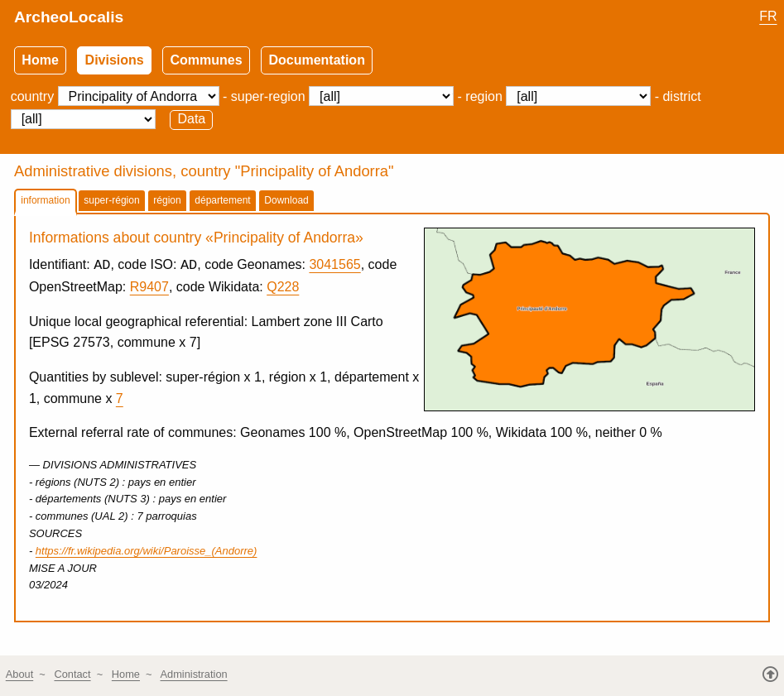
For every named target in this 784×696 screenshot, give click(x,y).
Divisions (115, 60)
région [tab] (167, 200)
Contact (72, 675)
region (483, 96)
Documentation (316, 60)
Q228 (283, 288)
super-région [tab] (111, 200)
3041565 (334, 266)
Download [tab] (286, 200)
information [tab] (45, 200)
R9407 (149, 288)
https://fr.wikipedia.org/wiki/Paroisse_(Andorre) (147, 551)
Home (40, 60)
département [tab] (222, 200)
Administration (194, 675)
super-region (268, 96)
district (681, 96)
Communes (207, 60)
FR (768, 16)
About (19, 675)
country (32, 96)
